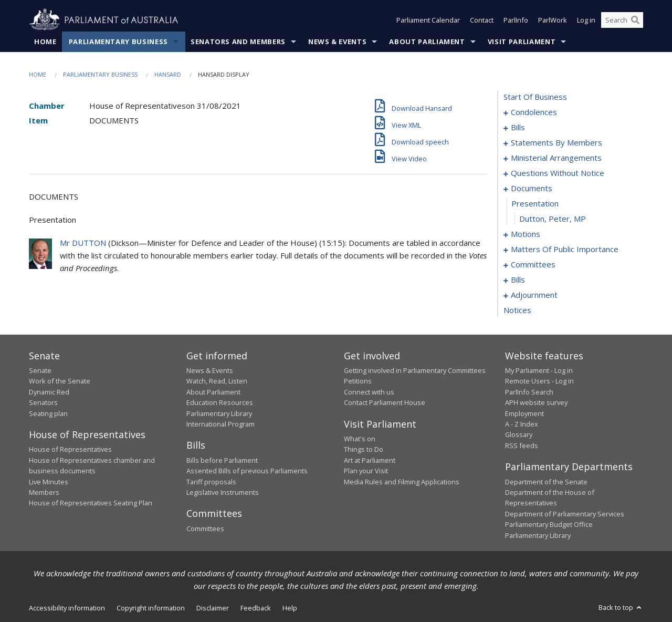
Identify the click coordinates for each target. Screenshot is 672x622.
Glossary (519, 434)
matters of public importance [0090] (565, 249)
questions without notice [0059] (558, 173)
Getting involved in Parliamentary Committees (415, 370)
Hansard (168, 74)
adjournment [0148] (534, 295)
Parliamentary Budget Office (549, 524)
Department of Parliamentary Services (565, 514)
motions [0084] (526, 234)
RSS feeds (522, 445)
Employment (524, 413)
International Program (220, 424)
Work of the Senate (60, 381)
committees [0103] (533, 264)
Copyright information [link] (151, 608)
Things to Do (364, 449)
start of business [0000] (535, 97)
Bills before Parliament (222, 460)
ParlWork (553, 20)
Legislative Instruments (223, 492)
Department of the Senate (546, 482)
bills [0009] (518, 127)
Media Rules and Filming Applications (402, 482)
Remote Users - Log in (539, 381)
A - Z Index (522, 424)
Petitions (358, 381)
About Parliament (427, 42)
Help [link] (290, 608)
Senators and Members (238, 42)
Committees (205, 528)
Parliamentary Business (118, 42)
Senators (43, 402)
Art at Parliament (370, 460)
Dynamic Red (49, 392)
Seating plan (48, 413)
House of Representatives (70, 449)
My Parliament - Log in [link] (539, 370)
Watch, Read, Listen (217, 381)
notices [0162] (517, 310)
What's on (360, 439)
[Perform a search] (635, 20)
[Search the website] (622, 20)
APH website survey (536, 402)
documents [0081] (532, 188)
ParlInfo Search (529, 392)
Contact (482, 20)
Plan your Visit (366, 471)
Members (44, 492)
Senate (40, 370)
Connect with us (369, 392)
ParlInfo (516, 20)
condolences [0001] (534, 112)
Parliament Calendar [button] (428, 20)
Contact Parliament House (385, 402)
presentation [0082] (535, 203)
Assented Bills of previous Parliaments (247, 471)
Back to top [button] (621, 607)
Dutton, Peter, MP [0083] (553, 219)
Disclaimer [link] (213, 608)
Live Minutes (49, 482)
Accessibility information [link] (67, 608)
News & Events (337, 42)
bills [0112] (518, 279)
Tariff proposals (211, 482)
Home (45, 42)
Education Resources (220, 402)
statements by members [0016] (556, 142)
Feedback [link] (256, 608)
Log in (586, 20)
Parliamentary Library (219, 413)
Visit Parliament (522, 42)
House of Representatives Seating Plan (91, 503)
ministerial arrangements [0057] (556, 158)
